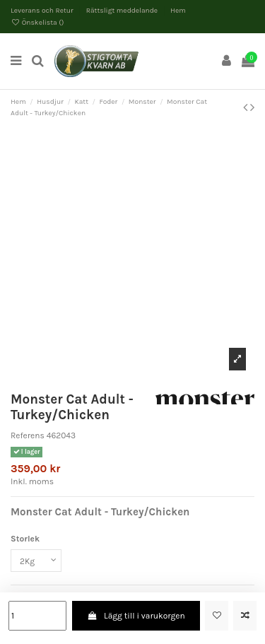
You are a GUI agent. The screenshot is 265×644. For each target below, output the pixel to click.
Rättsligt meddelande (123, 11)
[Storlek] (36, 561)
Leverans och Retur (43, 11)
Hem (178, 11)
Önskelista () (37, 23)
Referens (28, 435)
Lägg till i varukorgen (136, 616)
